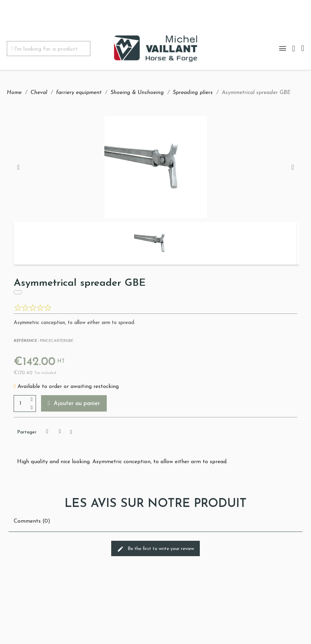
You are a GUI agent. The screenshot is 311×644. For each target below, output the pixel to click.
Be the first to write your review (155, 549)
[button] (74, 403)
